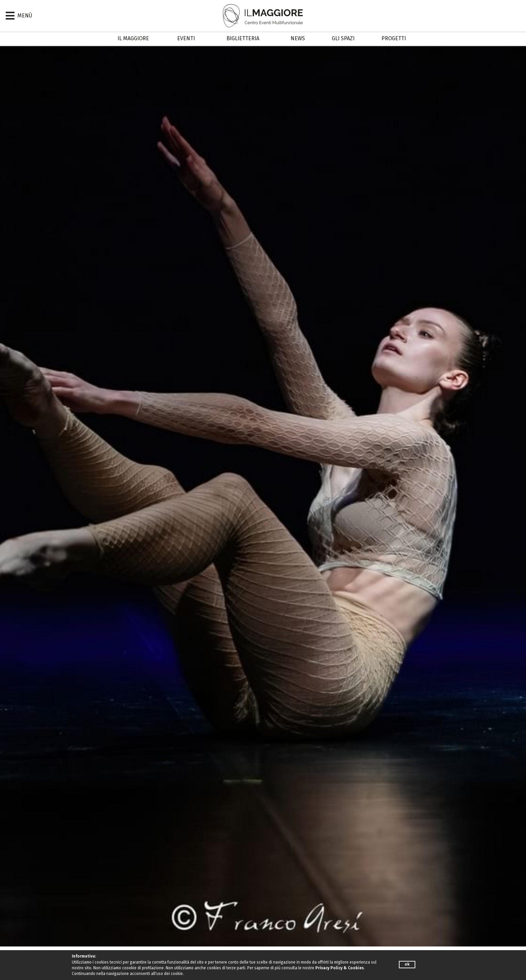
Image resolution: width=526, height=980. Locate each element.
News (298, 38)
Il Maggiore (133, 38)
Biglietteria (243, 38)
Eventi (186, 38)
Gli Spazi (343, 38)
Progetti (394, 38)
